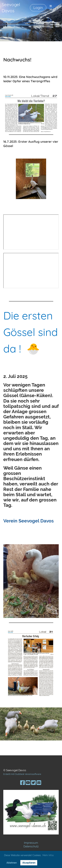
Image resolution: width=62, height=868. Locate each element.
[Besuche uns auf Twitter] (33, 783)
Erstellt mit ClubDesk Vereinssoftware (22, 774)
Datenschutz (31, 846)
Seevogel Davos (11, 8)
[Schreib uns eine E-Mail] (39, 783)
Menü (53, 8)
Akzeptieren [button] (29, 863)
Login (38, 8)
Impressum (31, 843)
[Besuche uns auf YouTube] (28, 783)
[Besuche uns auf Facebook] (22, 783)
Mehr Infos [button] (48, 855)
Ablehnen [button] (12, 863)
